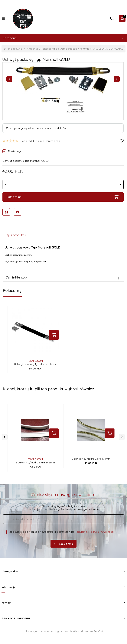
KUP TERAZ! (63, 197)
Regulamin (81, 531)
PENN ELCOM (35, 360)
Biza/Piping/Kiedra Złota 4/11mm (91, 458)
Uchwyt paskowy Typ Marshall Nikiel (35, 364)
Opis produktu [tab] (16, 234)
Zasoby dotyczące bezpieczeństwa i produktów (36, 128)
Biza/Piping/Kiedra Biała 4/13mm (35, 462)
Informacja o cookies (37, 631)
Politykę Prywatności (102, 531)
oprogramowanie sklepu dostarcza (72, 631)
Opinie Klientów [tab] (16, 277)
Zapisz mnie (64, 543)
